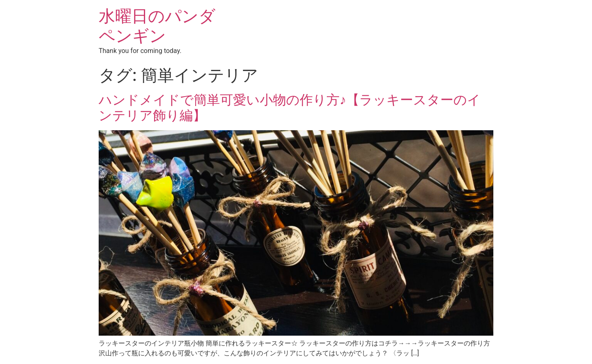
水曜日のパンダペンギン (157, 26)
